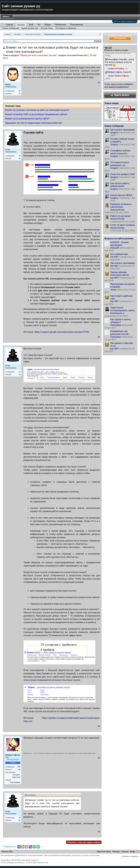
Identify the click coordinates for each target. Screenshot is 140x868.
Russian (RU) (7, 852)
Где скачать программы (123, 130)
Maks (86, 55)
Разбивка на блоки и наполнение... (121, 206)
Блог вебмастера (119, 254)
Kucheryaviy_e (117, 313)
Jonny (113, 290)
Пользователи (76, 25)
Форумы (21, 25)
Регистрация (120, 38)
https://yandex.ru (44, 673)
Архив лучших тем (30, 28)
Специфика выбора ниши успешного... (120, 152)
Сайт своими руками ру (21, 6)
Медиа (48, 25)
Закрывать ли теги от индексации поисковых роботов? (34, 123)
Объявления (60, 25)
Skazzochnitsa (117, 210)
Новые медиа (112, 103)
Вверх (133, 852)
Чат (39, 25)
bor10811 (115, 257)
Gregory (114, 133)
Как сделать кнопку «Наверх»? (121, 321)
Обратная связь (104, 852)
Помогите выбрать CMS (123, 174)
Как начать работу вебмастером (120, 185)
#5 (99, 832)
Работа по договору (120, 216)
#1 (99, 83)
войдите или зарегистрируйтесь (119, 86)
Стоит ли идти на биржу (122, 225)
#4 (99, 758)
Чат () (108, 48)
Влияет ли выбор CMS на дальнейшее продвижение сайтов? (36, 114)
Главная (9, 25)
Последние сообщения (66, 28)
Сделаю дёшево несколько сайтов (120, 274)
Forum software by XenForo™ (25, 863)
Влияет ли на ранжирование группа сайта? (27, 119)
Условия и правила (130, 856)
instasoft (115, 248)
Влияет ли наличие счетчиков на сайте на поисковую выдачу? (37, 110)
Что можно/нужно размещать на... (120, 164)
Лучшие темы (47, 28)
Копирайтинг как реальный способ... (120, 333)
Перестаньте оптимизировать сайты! (123, 309)
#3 (99, 726)
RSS (138, 851)
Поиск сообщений (11, 28)
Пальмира (116, 325)
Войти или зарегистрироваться (125, 21)
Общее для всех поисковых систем (38, 55)
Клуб (31, 25)
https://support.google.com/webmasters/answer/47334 (62, 332)
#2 (99, 337)
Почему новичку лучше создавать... (122, 140)
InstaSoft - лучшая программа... (119, 244)
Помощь (116, 852)
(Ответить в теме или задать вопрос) (84, 842)
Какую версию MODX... (122, 195)
